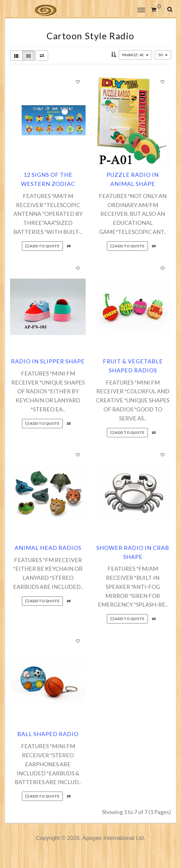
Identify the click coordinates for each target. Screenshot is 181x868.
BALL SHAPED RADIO (48, 734)
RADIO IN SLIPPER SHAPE (48, 361)
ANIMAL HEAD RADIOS (48, 548)
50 (163, 55)
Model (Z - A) (135, 55)
